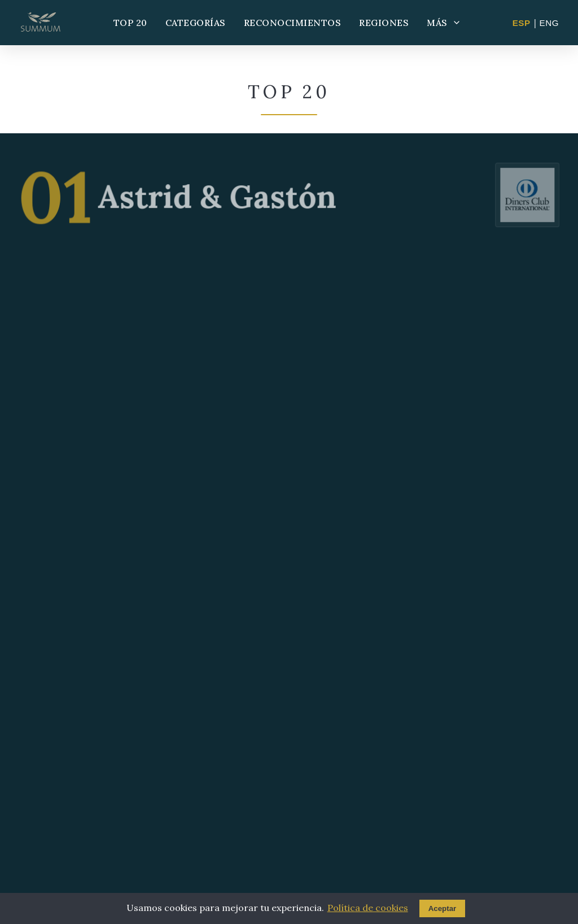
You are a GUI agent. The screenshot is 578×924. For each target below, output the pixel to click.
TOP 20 (130, 23)
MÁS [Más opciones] (444, 23)
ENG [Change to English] (549, 23)
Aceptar (443, 908)
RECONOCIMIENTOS (293, 23)
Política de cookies (368, 908)
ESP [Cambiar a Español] (522, 23)
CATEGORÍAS (196, 23)
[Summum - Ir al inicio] (41, 23)
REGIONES (384, 23)
